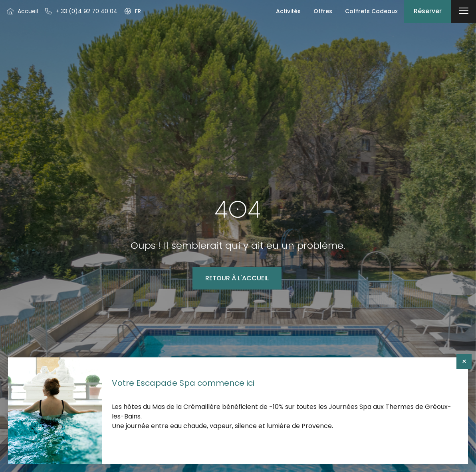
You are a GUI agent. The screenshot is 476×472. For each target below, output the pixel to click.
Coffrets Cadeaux (371, 11)
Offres (323, 11)
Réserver (428, 11)
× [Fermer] (464, 361)
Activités (288, 11)
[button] (132, 11)
